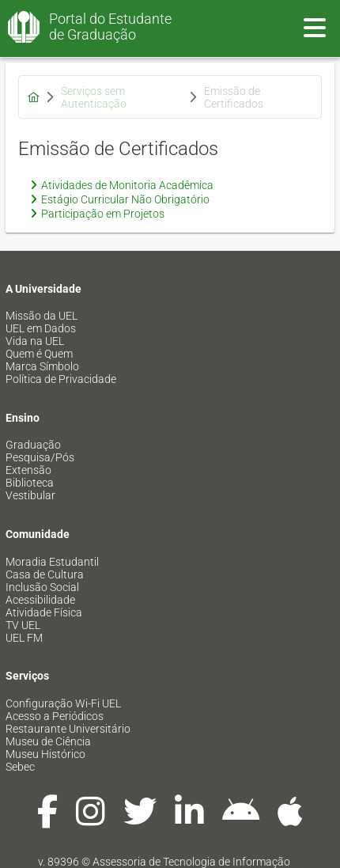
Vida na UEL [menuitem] (35, 341)
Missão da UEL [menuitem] (42, 316)
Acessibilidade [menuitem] (40, 600)
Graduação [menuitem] (33, 445)
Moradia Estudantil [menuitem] (52, 562)
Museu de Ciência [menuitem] (48, 741)
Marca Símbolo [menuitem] (42, 366)
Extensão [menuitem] (28, 470)
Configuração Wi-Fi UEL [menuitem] (63, 703)
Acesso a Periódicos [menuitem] (55, 716)
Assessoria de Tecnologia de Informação (191, 862)
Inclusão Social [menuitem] (42, 587)
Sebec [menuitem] (20, 767)
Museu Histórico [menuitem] (45, 754)
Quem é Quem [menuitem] (39, 354)
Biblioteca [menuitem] (30, 483)
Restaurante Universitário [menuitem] (68, 729)
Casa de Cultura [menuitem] (45, 574)
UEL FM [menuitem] (24, 638)
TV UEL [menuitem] (23, 625)
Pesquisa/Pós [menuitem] (40, 457)
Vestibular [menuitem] (30, 495)
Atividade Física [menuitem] (44, 612)
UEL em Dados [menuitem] (41, 328)
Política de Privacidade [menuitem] (61, 379)
